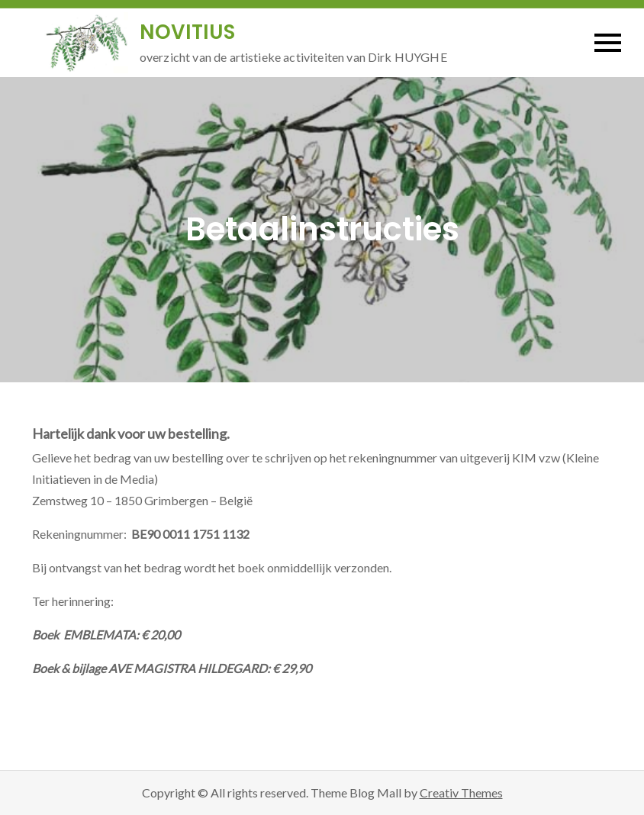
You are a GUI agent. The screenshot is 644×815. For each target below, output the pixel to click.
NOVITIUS (187, 32)
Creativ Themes (461, 792)
